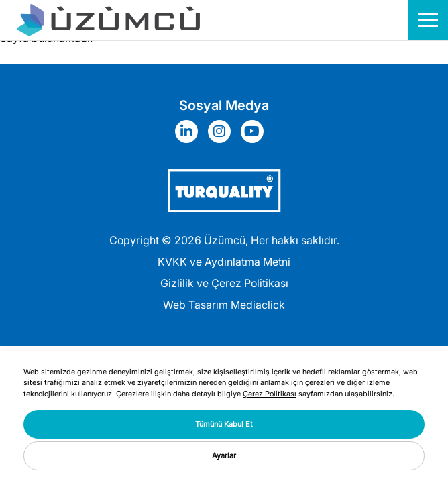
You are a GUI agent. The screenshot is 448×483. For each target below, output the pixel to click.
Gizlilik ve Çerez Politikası (224, 283)
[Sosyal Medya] (190, 131)
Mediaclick (258, 305)
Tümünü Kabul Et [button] (224, 424)
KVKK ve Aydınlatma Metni (224, 262)
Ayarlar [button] (224, 455)
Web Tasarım (195, 305)
